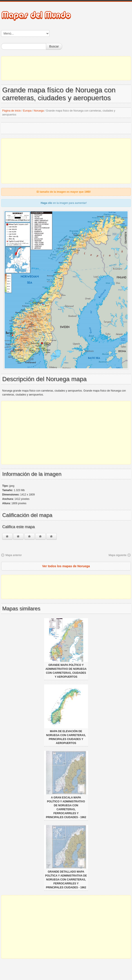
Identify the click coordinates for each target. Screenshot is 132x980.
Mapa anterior (14, 555)
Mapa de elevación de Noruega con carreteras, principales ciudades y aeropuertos (66, 737)
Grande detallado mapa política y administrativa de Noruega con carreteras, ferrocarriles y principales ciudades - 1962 (66, 880)
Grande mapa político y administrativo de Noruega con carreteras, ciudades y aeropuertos (66, 671)
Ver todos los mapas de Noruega (66, 566)
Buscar (54, 46)
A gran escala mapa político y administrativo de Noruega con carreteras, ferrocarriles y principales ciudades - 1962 (66, 807)
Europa (27, 111)
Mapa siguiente (118, 555)
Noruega (39, 111)
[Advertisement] (66, 68)
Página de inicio (12, 111)
